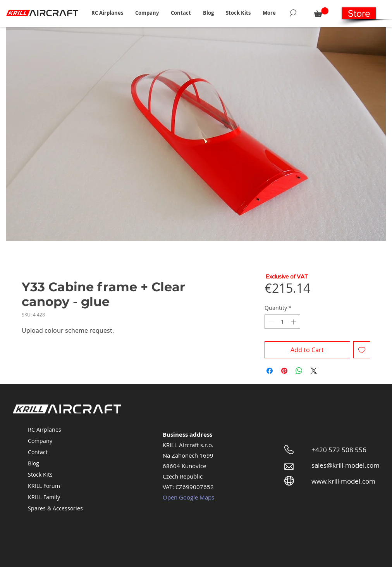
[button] (107, 13)
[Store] (359, 13)
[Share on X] (314, 371)
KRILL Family (44, 497)
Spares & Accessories (55, 508)
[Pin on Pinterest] (284, 371)
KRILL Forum (44, 486)
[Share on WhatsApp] (299, 371)
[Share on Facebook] (270, 371)
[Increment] (294, 322)
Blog (34, 463)
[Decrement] (271, 322)
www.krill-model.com (343, 481)
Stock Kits (40, 475)
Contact (38, 452)
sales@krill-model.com (346, 465)
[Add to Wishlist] (362, 350)
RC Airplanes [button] (45, 430)
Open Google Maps (188, 497)
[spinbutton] (282, 322)
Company (40, 441)
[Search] (293, 13)
